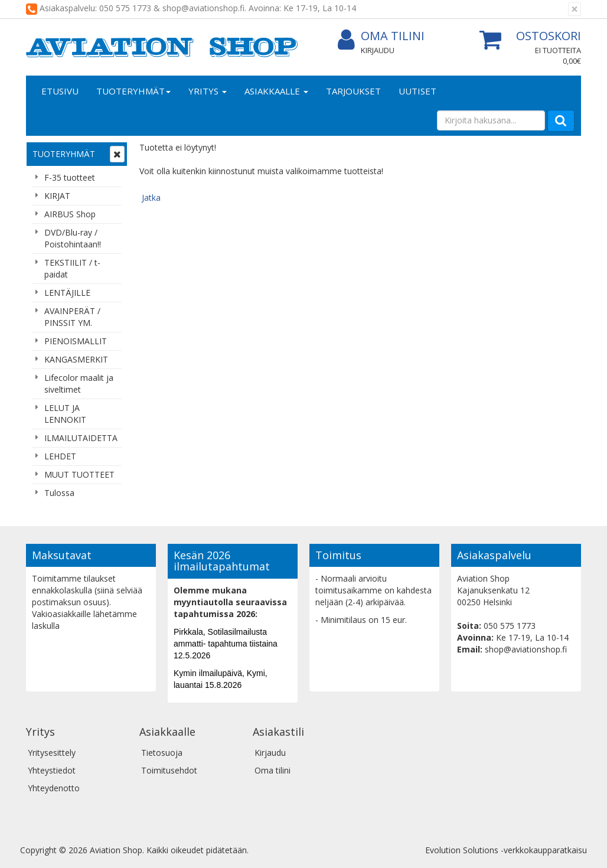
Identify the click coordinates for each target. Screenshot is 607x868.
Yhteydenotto (54, 788)
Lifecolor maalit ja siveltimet (79, 384)
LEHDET (60, 456)
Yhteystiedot (52, 770)
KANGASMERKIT (76, 359)
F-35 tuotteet (70, 177)
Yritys (208, 91)
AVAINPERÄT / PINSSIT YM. (72, 317)
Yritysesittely (52, 753)
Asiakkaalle (276, 91)
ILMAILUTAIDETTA (81, 438)
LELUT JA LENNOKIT (65, 414)
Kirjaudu (378, 50)
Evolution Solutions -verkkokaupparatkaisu (506, 850)
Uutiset (417, 91)
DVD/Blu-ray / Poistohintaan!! (73, 238)
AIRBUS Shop (70, 214)
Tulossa (59, 493)
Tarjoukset (353, 91)
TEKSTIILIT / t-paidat (72, 268)
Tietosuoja (162, 753)
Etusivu (60, 91)
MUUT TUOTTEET (79, 474)
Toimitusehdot (169, 770)
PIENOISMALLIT (76, 341)
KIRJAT (57, 196)
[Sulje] (575, 9)
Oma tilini (381, 36)
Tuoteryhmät (133, 91)
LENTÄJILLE (67, 293)
